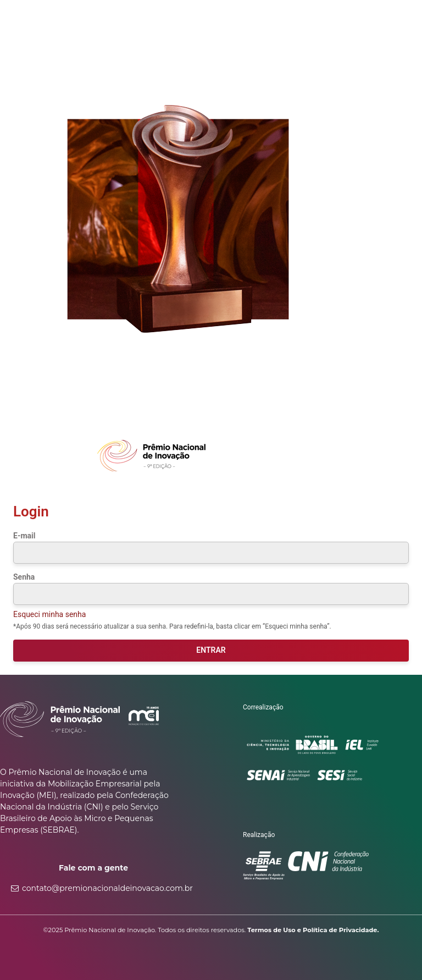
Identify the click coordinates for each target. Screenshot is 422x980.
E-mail (24, 536)
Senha (24, 577)
